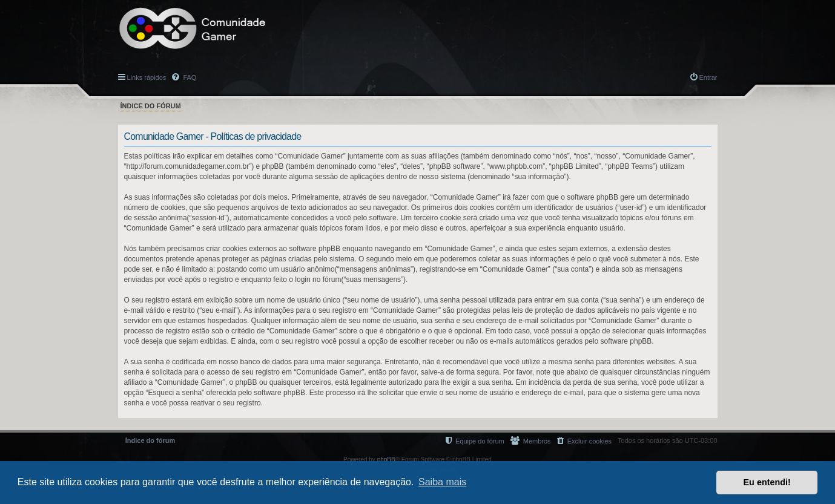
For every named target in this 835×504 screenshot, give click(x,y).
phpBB (386, 460)
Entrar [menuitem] (708, 77)
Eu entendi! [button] (767, 482)
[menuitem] (584, 441)
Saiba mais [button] (442, 482)
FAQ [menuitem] (189, 77)
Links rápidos (147, 77)
